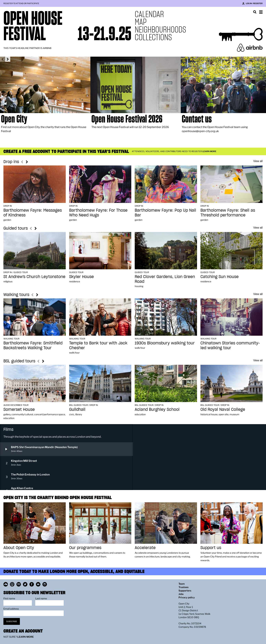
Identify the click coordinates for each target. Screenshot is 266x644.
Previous (3, 59)
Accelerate (145, 548)
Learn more (26, 637)
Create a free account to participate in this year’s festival (66, 151)
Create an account (23, 631)
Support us (211, 548)
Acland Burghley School (157, 409)
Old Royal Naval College (223, 409)
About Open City (19, 548)
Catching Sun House (220, 277)
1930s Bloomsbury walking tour (165, 343)
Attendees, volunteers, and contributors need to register (174, 151)
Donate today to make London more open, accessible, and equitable (74, 571)
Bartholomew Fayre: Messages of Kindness (33, 213)
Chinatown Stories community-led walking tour (230, 345)
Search (255, 12)
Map (141, 22)
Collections (153, 37)
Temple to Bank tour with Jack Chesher (98, 345)
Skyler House (81, 277)
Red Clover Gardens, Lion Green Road (165, 279)
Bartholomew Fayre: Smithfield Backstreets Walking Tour (33, 345)
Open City (14, 119)
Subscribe (12, 621)
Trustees (183, 587)
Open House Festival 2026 (127, 119)
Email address (11, 609)
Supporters (185, 591)
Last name (41, 598)
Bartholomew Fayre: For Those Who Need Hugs (98, 213)
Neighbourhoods (160, 29)
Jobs (181, 594)
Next (8, 59)
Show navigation (261, 12)
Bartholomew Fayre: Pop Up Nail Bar (165, 213)
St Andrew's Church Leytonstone (34, 277)
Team (182, 584)
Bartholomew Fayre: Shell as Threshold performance (228, 213)
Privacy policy (187, 597)
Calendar (149, 14)
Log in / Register (254, 3)
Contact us (197, 119)
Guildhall (77, 409)
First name (9, 598)
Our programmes (85, 548)
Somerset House (19, 409)
